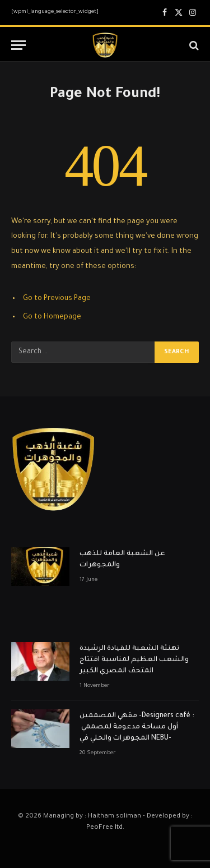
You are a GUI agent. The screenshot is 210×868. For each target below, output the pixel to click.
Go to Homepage (52, 317)
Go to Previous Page (57, 299)
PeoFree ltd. (105, 828)
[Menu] (18, 45)
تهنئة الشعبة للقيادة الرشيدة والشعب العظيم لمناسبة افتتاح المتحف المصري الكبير (134, 660)
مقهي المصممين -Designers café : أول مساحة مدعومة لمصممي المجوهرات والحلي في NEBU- (137, 727)
